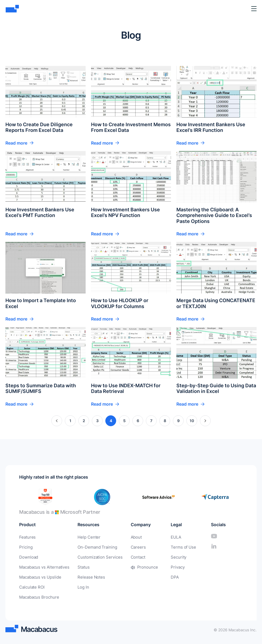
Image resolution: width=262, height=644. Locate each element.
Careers (131, 547)
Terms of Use (178, 547)
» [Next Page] (205, 421)
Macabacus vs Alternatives (43, 566)
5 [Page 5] (124, 421)
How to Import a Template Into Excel (41, 303)
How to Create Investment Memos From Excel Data (131, 127)
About (130, 537)
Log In (80, 586)
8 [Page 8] (165, 421)
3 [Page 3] (97, 421)
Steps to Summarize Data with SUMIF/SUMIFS (41, 388)
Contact (131, 557)
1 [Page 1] (70, 421)
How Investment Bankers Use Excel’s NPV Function (125, 213)
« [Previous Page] (57, 421)
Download (28, 557)
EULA (171, 537)
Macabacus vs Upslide (39, 576)
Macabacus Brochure (38, 595)
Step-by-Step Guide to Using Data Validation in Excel (216, 388)
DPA (170, 576)
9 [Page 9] (178, 421)
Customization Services (95, 557)
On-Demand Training (93, 547)
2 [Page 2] (84, 421)
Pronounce (140, 566)
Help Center (85, 537)
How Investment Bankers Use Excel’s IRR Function (211, 127)
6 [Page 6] (138, 421)
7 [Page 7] (151, 421)
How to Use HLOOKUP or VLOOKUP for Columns (120, 303)
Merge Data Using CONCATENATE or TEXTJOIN (216, 303)
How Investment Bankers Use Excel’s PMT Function (40, 213)
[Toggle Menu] (254, 9)
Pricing (25, 547)
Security (174, 557)
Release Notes (88, 576)
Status (80, 566)
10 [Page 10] (192, 421)
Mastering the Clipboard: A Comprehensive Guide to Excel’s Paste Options (214, 215)
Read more (16, 143)
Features (27, 537)
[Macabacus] (13, 9)
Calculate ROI (31, 586)
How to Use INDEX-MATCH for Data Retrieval (126, 388)
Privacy (173, 566)
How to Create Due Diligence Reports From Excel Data (39, 127)
